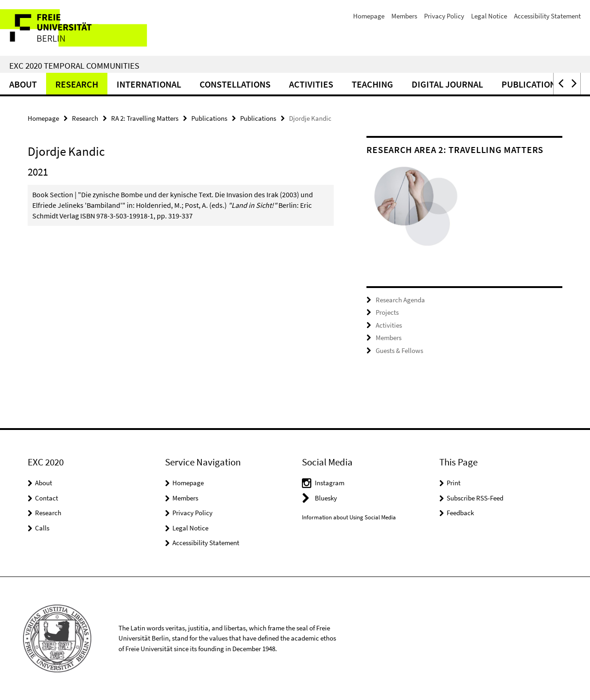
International (149, 84)
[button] (560, 84)
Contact (47, 498)
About (23, 84)
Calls (42, 528)
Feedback (460, 513)
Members (404, 16)
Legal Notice (489, 16)
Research (77, 84)
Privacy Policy (444, 16)
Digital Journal (447, 84)
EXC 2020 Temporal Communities (74, 65)
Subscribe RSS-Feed (475, 498)
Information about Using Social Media (349, 517)
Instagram (330, 483)
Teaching (372, 84)
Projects (387, 312)
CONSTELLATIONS (235, 84)
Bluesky (326, 498)
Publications (531, 84)
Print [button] (454, 483)
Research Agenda (400, 300)
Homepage (369, 16)
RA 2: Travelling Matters (145, 118)
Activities (311, 84)
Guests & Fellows (399, 350)
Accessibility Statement (547, 16)
